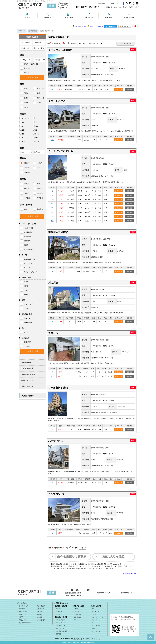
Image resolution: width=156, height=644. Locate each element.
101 (53, 140)
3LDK (36, 134)
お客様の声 (88, 17)
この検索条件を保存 (126, 43)
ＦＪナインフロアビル (60, 151)
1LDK (36, 122)
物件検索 (48, 17)
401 (52, 195)
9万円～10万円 (61, 628)
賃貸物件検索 (26, 362)
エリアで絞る (26, 43)
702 (52, 212)
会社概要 (109, 17)
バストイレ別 (96, 626)
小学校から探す (26, 48)
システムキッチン (97, 617)
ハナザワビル (56, 441)
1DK (22, 122)
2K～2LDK (77, 614)
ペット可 (94, 620)
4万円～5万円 (61, 620)
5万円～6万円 (61, 623)
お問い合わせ (129, 17)
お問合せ (22, 617)
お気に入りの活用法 (96, 26)
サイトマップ (116, 4)
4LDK (22, 142)
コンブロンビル (57, 494)
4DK (35, 138)
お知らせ (39, 612)
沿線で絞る (39, 43)
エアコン (94, 614)
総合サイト (103, 4)
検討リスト (23, 614)
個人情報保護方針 (25, 623)
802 (52, 221)
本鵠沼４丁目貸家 (58, 232)
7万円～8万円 (61, 626)
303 (52, 89)
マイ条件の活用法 (81, 26)
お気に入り (119, 89)
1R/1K (76, 609)
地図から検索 (23, 612)
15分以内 (59, 614)
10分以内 (59, 612)
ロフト (94, 623)
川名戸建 (53, 283)
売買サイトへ (23, 620)
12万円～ (59, 634)
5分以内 (59, 609)
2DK (35, 126)
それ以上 (37, 142)
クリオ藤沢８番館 (58, 388)
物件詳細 (130, 89)
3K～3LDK (77, 617)
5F (52, 483)
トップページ (23, 606)
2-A (52, 376)
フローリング (96, 612)
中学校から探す (39, 48)
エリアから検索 (27, 368)
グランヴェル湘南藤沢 (60, 50)
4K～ (76, 620)
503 (52, 199)
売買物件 (39, 614)
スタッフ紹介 (68, 17)
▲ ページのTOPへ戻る (129, 573)
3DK (22, 134)
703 (52, 216)
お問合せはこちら (128, 593)
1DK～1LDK (78, 612)
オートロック (96, 631)
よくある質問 (41, 620)
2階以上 (94, 628)
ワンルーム (24, 118)
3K (35, 130)
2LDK (22, 130)
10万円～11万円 (61, 631)
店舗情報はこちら (104, 593)
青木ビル (53, 333)
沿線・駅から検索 (28, 374)
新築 (93, 609)
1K (35, 118)
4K (21, 138)
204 (52, 429)
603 (52, 208)
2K (21, 126)
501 (52, 204)
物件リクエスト (27, 380)
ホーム (27, 17)
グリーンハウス (57, 101)
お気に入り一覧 (27, 386)
